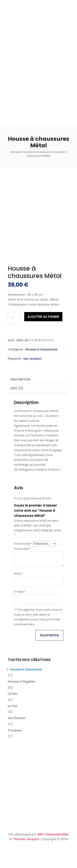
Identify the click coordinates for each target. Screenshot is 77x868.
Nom (19, 574)
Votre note (23, 544)
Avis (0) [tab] (17, 388)
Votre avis (23, 549)
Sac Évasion (17, 718)
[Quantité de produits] (14, 318)
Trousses (15, 730)
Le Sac (13, 694)
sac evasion (32, 359)
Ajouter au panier (43, 317)
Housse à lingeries (21, 682)
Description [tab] (21, 379)
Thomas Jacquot (26, 839)
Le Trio (13, 706)
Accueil (15, 152)
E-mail (20, 592)
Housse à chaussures (37, 152)
